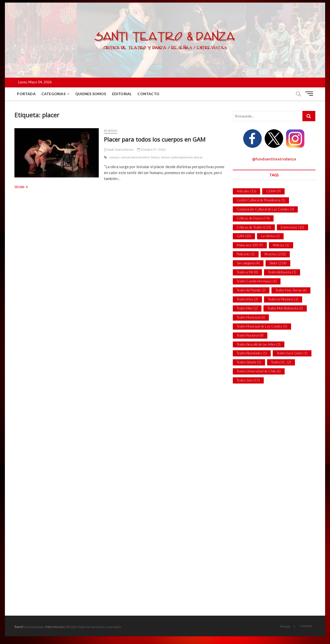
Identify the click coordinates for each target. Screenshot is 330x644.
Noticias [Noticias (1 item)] (281, 245)
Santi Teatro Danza (119, 149)
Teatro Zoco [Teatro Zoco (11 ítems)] (248, 380)
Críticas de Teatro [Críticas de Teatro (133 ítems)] (254, 227)
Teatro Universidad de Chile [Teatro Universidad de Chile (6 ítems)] (259, 371)
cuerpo (114, 157)
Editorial (122, 94)
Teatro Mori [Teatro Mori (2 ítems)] (247, 308)
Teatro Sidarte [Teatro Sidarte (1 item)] (249, 362)
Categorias (53, 94)
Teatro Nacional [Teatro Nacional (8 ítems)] (250, 335)
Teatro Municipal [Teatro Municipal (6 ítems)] (251, 317)
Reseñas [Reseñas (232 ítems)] (275, 254)
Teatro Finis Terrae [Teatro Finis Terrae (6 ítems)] (291, 290)
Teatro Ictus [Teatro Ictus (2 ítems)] (247, 299)
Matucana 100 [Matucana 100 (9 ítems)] (250, 245)
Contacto (148, 94)
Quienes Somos (91, 94)
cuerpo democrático (135, 157)
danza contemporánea (177, 157)
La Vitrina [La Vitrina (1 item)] (270, 236)
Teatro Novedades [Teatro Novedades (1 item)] (252, 353)
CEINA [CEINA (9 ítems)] (273, 191)
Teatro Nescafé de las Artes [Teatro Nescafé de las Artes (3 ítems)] (259, 344)
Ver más (24, 187)
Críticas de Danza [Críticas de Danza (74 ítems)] (253, 218)
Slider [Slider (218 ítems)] (278, 263)
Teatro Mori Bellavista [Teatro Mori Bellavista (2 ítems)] (285, 308)
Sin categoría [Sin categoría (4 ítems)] (248, 263)
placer (199, 157)
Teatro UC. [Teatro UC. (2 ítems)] (281, 362)
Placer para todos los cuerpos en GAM (155, 139)
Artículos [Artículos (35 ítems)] (246, 191)
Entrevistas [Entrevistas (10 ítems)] (292, 227)
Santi (19, 627)
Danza (155, 157)
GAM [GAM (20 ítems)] (244, 236)
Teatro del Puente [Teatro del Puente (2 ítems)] (251, 290)
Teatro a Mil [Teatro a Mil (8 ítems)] (247, 272)
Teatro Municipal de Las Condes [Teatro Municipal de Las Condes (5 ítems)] (262, 326)
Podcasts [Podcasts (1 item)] (246, 254)
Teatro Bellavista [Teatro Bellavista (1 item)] (282, 272)
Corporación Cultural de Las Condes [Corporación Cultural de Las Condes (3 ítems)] (265, 209)
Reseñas (110, 131)
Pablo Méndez (55, 627)
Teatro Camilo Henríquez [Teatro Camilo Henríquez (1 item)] (257, 281)
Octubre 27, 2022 (151, 149)
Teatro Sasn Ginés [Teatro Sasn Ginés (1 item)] (292, 353)
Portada (26, 94)
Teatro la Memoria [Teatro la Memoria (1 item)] (283, 299)
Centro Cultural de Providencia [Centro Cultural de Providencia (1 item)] (261, 200)
